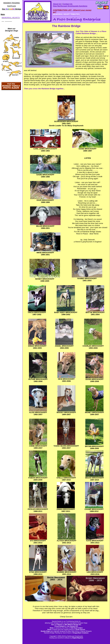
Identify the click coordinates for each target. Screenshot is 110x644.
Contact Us (67, 4)
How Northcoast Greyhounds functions (70, 6)
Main (3, 14)
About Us (57, 4)
